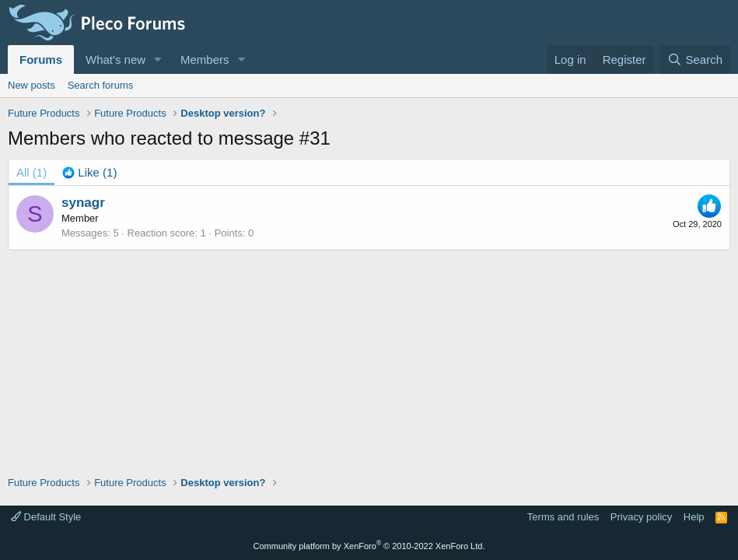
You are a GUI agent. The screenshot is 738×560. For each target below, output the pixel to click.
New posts (31, 85)
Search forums (101, 85)
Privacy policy (641, 517)
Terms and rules (563, 517)
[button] (158, 59)
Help (694, 517)
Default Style (46, 517)
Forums (41, 59)
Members (205, 59)
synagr (83, 203)
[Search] (695, 59)
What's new (115, 59)
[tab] (89, 172)
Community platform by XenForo (369, 546)
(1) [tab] (31, 172)
